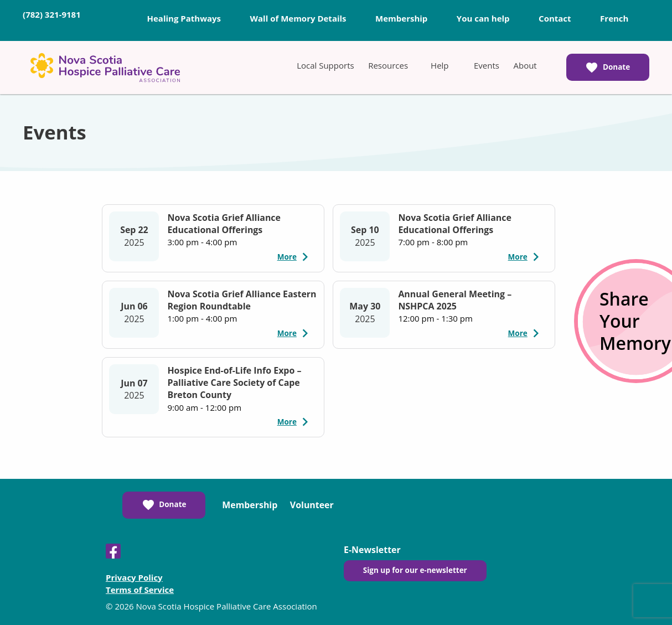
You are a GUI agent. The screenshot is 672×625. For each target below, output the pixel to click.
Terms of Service (140, 590)
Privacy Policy (134, 577)
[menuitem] (325, 65)
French (614, 18)
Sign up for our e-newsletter (415, 570)
